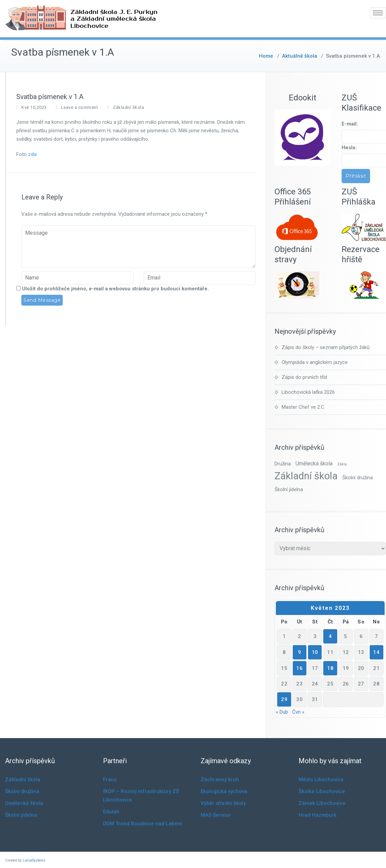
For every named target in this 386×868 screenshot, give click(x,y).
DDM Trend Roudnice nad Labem (143, 824)
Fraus (110, 779)
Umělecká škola (24, 803)
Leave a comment (80, 107)
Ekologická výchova (224, 791)
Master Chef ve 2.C (303, 407)
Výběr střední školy (223, 803)
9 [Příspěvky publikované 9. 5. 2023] (300, 652)
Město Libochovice (321, 779)
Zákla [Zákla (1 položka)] (342, 464)
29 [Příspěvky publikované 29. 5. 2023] (284, 699)
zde (33, 154)
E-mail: (350, 124)
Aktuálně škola (300, 56)
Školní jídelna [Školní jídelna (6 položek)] (289, 489)
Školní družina (22, 791)
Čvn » (298, 712)
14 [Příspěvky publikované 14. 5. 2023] (376, 652)
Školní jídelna (21, 815)
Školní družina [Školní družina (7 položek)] (358, 478)
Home (266, 56)
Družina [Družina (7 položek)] (283, 464)
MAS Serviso (216, 815)
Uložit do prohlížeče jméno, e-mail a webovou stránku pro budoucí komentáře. (115, 289)
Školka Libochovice (322, 791)
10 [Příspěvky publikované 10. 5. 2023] (315, 652)
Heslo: (349, 148)
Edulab (111, 812)
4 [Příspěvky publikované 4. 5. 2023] (330, 636)
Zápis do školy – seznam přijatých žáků (326, 347)
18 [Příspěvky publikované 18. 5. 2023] (330, 668)
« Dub (282, 712)
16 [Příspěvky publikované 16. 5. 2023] (299, 668)
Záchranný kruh (220, 779)
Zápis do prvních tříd (304, 377)
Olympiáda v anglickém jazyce (315, 362)
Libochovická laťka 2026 (308, 392)
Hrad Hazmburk (318, 815)
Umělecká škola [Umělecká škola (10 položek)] (314, 464)
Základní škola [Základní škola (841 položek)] (306, 476)
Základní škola (128, 107)
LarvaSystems (34, 860)
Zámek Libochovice (322, 803)
